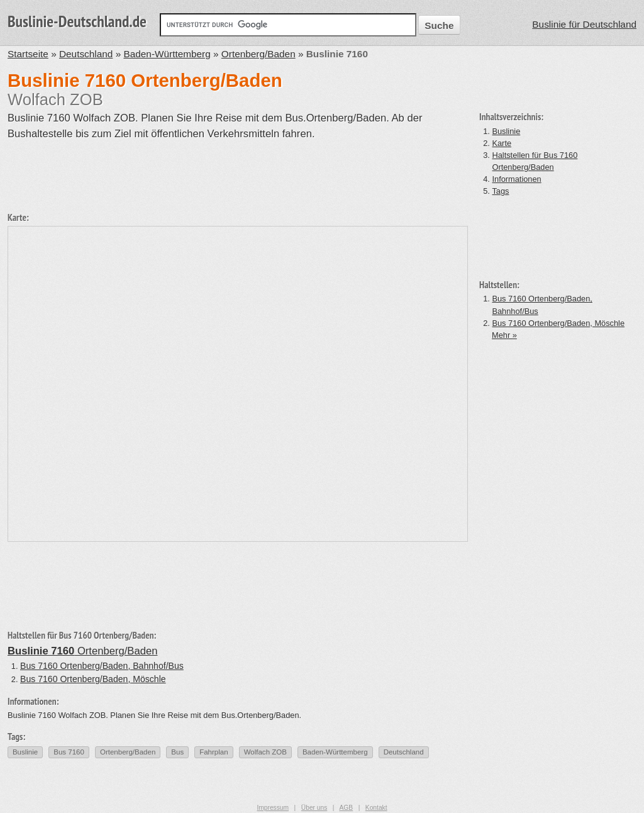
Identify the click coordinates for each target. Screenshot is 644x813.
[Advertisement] (236, 171)
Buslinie (506, 131)
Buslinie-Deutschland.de (77, 21)
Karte (502, 143)
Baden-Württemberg (167, 54)
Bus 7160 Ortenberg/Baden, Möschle (558, 323)
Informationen (516, 179)
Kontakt (376, 808)
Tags (500, 191)
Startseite (28, 54)
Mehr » (504, 335)
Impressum (273, 808)
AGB (346, 808)
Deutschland (86, 54)
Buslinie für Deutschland (584, 24)
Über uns (314, 808)
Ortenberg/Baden (258, 54)
